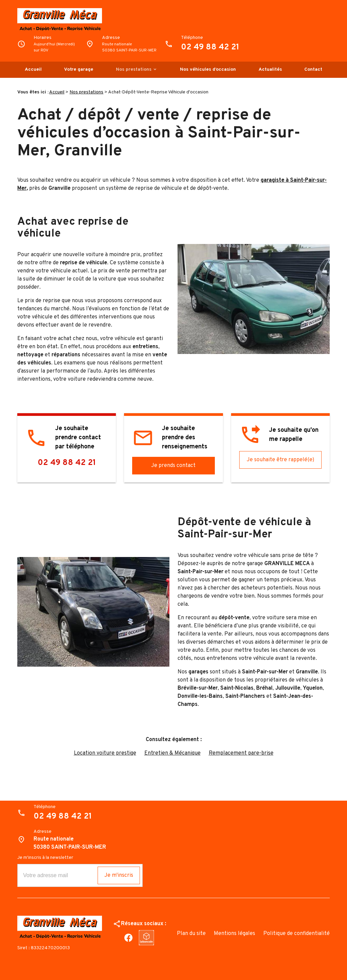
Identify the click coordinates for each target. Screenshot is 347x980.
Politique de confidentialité (297, 934)
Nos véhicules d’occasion (208, 70)
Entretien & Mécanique (172, 753)
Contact (313, 70)
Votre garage (79, 70)
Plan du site (191, 934)
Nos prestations (134, 70)
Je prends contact (173, 466)
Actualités (270, 70)
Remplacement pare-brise (241, 753)
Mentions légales (234, 934)
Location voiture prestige (105, 753)
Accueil (33, 70)
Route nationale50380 (129, 47)
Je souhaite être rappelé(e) (280, 460)
